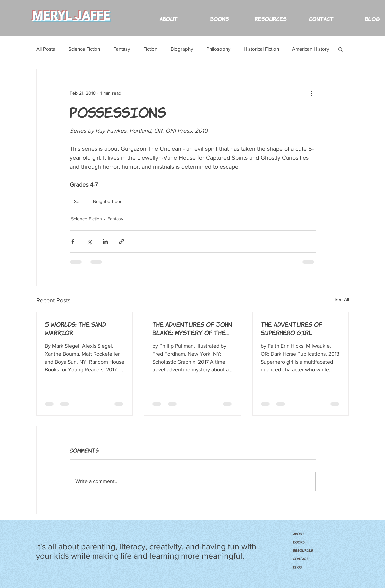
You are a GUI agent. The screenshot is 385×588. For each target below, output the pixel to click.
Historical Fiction (261, 49)
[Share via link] (122, 242)
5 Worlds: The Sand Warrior (75, 328)
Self (78, 201)
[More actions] (312, 93)
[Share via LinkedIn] (105, 242)
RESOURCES (303, 550)
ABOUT (299, 534)
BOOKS (299, 542)
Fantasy (122, 49)
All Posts (46, 49)
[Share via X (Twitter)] (89, 242)
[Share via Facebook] (73, 242)
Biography (182, 49)
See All (342, 299)
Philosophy (218, 49)
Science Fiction (84, 49)
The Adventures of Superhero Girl (291, 328)
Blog (298, 567)
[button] (270, 15)
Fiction (150, 49)
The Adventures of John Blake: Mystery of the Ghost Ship (192, 328)
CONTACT (301, 559)
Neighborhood (108, 201)
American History (311, 49)
